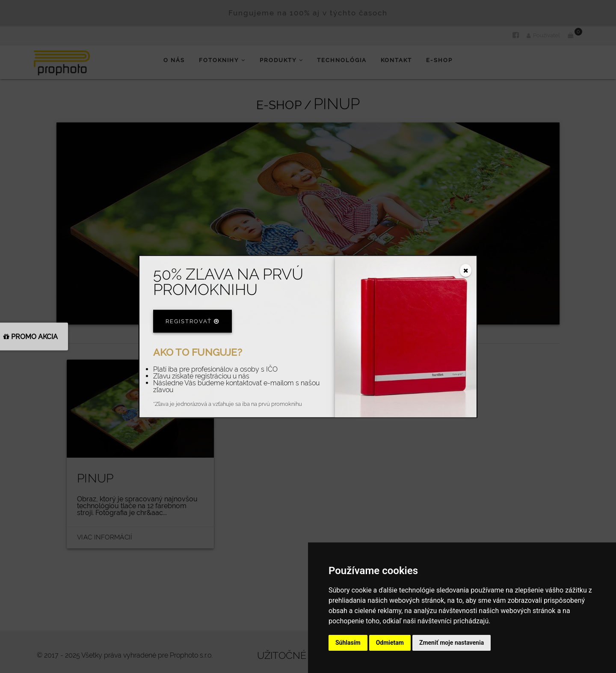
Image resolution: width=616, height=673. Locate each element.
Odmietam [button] (390, 643)
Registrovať (192, 321)
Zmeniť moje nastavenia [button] (452, 643)
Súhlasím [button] (348, 643)
